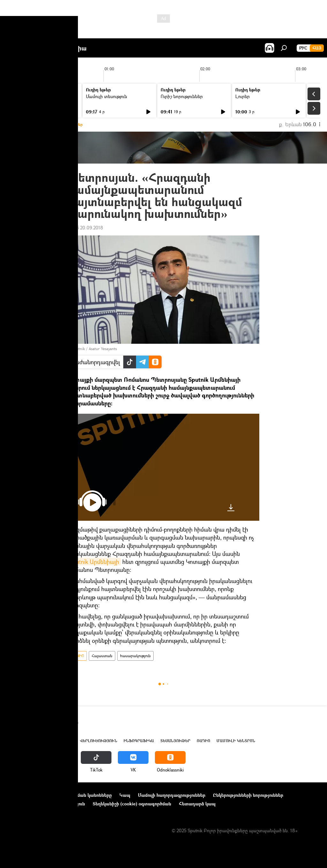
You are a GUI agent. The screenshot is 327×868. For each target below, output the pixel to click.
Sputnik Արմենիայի (94, 562)
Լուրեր (18, 96)
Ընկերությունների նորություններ (248, 795)
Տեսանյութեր (175, 741)
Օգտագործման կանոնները (82, 795)
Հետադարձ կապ (197, 804)
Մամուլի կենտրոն (236, 741)
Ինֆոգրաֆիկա (139, 741)
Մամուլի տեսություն (106, 96)
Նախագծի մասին (26, 795)
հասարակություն (135, 656)
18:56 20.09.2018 (85, 228)
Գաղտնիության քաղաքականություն (46, 804)
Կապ (125, 795)
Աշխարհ (65, 741)
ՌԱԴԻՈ (77, 656)
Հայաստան (102, 656)
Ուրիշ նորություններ (182, 96)
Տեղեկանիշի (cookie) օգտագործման (132, 804)
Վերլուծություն (99, 741)
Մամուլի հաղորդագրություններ (172, 795)
